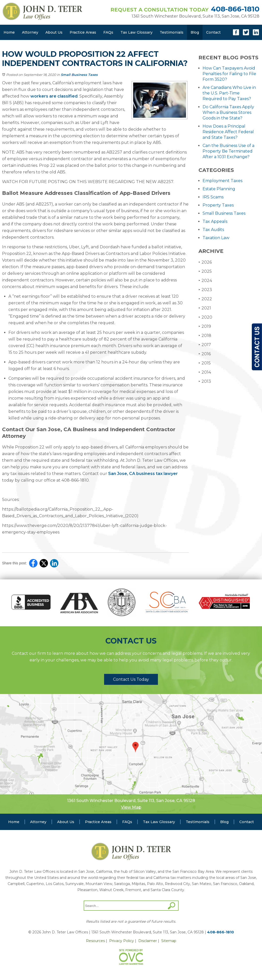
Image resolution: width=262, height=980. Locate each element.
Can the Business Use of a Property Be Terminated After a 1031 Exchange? (228, 151)
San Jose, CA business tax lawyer (143, 474)
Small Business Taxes (79, 75)
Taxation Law (216, 238)
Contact (213, 32)
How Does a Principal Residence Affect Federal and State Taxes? (228, 132)
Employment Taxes (222, 181)
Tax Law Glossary (136, 32)
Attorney (30, 32)
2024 (205, 281)
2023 (205, 290)
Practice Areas (83, 32)
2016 (205, 354)
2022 (205, 299)
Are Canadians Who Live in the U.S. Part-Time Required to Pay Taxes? (229, 93)
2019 (205, 326)
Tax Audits (213, 230)
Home (9, 32)
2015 (205, 363)
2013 (205, 381)
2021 (205, 308)
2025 (205, 271)
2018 (205, 336)
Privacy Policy (122, 941)
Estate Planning (219, 189)
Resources (95, 941)
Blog (195, 32)
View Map (131, 807)
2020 (205, 317)
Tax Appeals (215, 221)
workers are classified (54, 96)
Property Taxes (218, 205)
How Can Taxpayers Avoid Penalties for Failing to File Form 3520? (229, 74)
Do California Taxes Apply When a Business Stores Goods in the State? (228, 112)
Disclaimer (148, 941)
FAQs (108, 32)
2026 (205, 262)
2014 (205, 372)
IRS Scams (213, 197)
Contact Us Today (131, 679)
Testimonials (172, 32)
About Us (54, 32)
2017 (205, 345)
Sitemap (169, 941)
